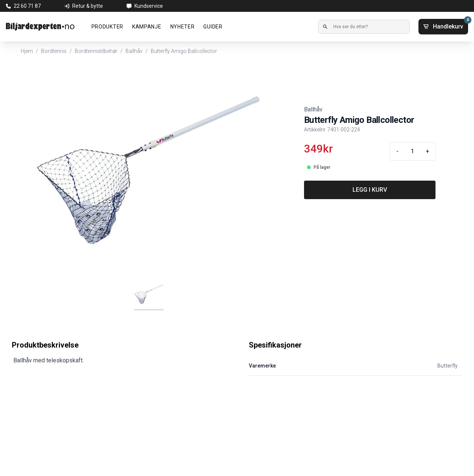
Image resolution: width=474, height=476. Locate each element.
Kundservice (149, 6)
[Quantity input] (412, 151)
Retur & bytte (88, 6)
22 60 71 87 (27, 6)
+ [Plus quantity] (428, 151)
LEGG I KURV (370, 190)
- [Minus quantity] (397, 151)
